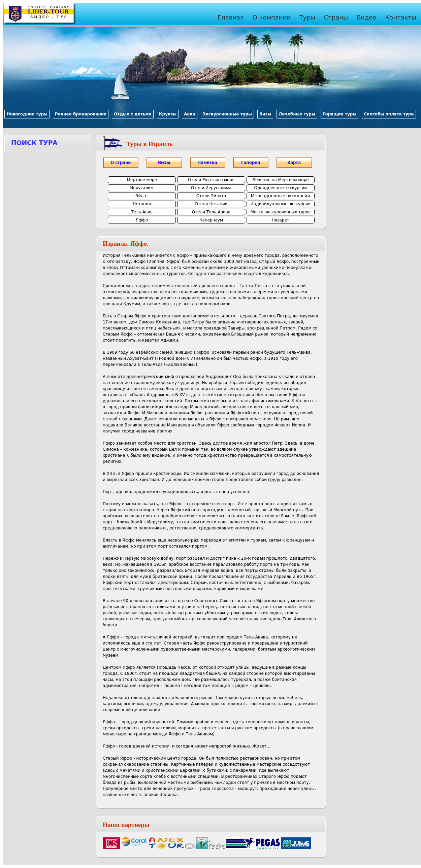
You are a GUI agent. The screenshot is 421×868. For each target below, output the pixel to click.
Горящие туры (339, 114)
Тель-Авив (142, 212)
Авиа (189, 114)
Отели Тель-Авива (211, 212)
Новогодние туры (27, 114)
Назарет (281, 220)
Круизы (168, 114)
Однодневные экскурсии (281, 188)
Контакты (401, 17)
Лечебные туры (297, 114)
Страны (336, 17)
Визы (265, 114)
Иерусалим (142, 188)
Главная (231, 17)
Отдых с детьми (133, 114)
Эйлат (142, 196)
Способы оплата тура (389, 114)
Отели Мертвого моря (211, 180)
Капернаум (211, 220)
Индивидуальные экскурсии (281, 204)
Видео (367, 17)
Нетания (142, 204)
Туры (307, 17)
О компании (272, 17)
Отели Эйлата (211, 196)
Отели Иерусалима (211, 188)
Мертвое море (142, 180)
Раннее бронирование (81, 114)
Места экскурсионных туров (280, 212)
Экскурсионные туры (227, 114)
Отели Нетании (211, 204)
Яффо (142, 220)
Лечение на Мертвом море (281, 180)
